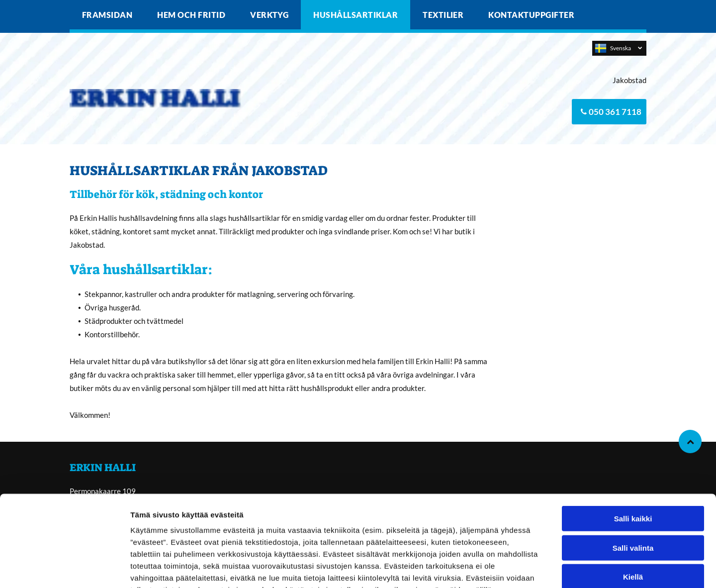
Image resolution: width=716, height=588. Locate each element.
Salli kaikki (633, 457)
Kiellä (633, 515)
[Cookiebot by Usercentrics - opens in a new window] (64, 569)
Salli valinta (633, 486)
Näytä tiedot (532, 568)
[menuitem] (107, 15)
